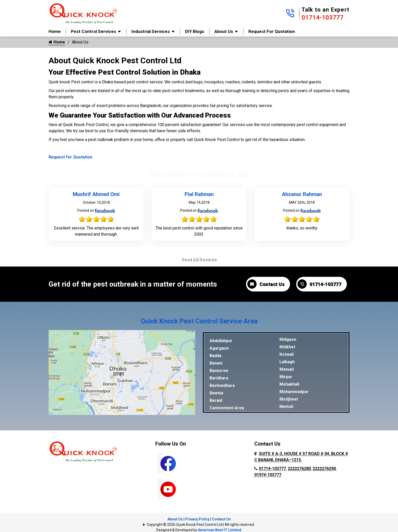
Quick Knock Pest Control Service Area (199, 321)
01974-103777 (268, 475)
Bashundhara (222, 385)
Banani (216, 363)
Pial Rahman (199, 194)
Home (55, 31)
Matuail (287, 369)
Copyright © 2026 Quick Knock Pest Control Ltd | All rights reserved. (201, 525)
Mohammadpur (294, 392)
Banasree (219, 371)
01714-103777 (323, 17)
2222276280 (299, 469)
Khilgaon (288, 339)
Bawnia (216, 393)
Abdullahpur (221, 341)
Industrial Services (151, 31)
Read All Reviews (199, 259)
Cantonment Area (227, 408)
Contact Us (266, 284)
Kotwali (287, 354)
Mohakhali (289, 384)
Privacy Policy (197, 519)
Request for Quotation (272, 31)
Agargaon (219, 348)
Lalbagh (287, 362)
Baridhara (219, 378)
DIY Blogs (195, 31)
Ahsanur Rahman (302, 194)
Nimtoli (286, 407)
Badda (215, 356)
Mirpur (286, 377)
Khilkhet (287, 347)
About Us (224, 31)
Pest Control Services (93, 31)
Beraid (216, 400)
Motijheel (289, 399)
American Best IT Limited (220, 530)
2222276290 (324, 469)
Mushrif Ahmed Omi (96, 194)
